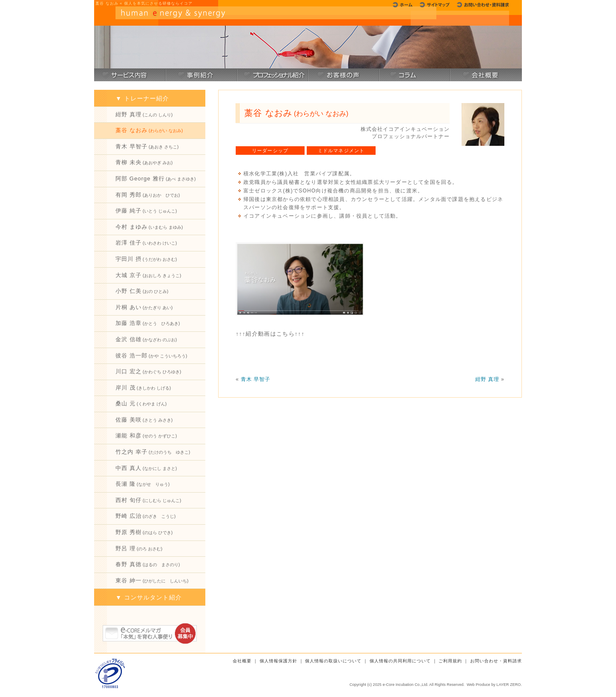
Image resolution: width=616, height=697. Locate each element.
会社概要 (242, 661)
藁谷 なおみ (149, 130)
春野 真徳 (148, 564)
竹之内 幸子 (153, 452)
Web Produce (478, 685)
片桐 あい (144, 307)
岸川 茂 (143, 388)
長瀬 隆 (143, 484)
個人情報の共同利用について (400, 661)
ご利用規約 (450, 661)
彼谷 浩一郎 (151, 356)
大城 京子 (148, 275)
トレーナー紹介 (147, 98)
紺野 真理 (144, 114)
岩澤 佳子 (146, 243)
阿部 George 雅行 (155, 179)
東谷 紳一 (152, 580)
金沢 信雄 (146, 339)
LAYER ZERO (509, 685)
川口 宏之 (148, 371)
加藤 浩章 (148, 323)
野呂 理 (139, 548)
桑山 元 (141, 403)
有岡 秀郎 (148, 195)
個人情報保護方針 (278, 661)
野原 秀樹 (144, 532)
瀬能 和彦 (146, 436)
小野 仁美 (142, 291)
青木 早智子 (147, 146)
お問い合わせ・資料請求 (496, 661)
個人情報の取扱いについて (333, 661)
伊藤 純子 (146, 211)
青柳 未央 (144, 162)
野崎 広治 (146, 516)
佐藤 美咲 (144, 420)
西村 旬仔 (148, 500)
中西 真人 (146, 468)
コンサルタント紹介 (153, 597)
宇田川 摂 (146, 259)
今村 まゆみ (149, 227)
